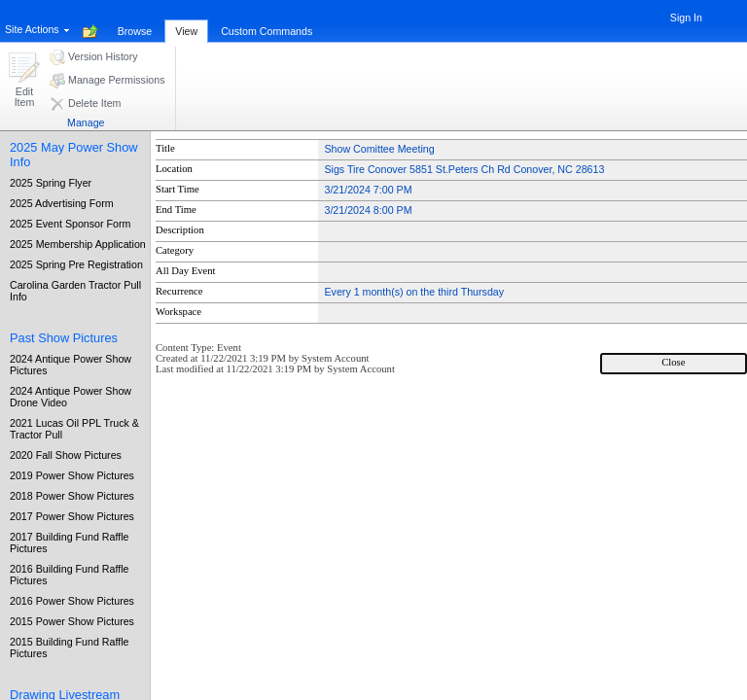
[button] (24, 81)
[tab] (135, 20)
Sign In (686, 17)
